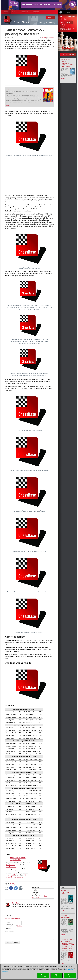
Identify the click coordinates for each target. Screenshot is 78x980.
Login (69, 12)
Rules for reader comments (12, 918)
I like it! (44, 38)
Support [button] (36, 12)
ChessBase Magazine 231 (66, 916)
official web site (10, 865)
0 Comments (50, 38)
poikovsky (12, 884)
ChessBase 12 (10, 875)
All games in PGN (15, 860)
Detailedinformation (43, 976)
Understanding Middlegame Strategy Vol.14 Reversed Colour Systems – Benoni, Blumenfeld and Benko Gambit (67, 945)
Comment (8, 928)
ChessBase (16, 903)
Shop (6, 12)
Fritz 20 (9, 89)
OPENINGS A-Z (24, 12)
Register (19, 926)
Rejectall (57, 976)
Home (14, 12)
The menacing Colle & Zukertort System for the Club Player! (67, 63)
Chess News (21, 22)
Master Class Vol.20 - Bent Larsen (66, 892)
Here (67, 968)
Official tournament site (18, 858)
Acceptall (70, 976)
